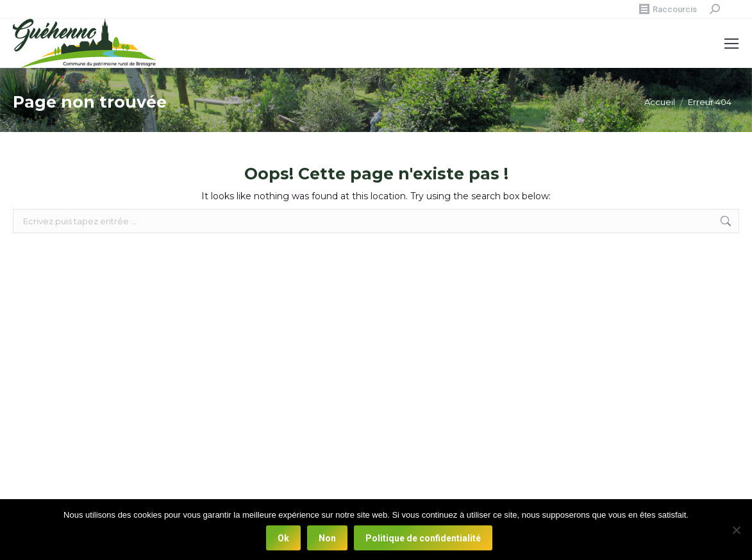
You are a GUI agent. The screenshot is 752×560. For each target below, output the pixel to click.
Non (327, 538)
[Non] (736, 530)
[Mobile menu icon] (731, 44)
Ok (283, 538)
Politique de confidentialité (423, 538)
